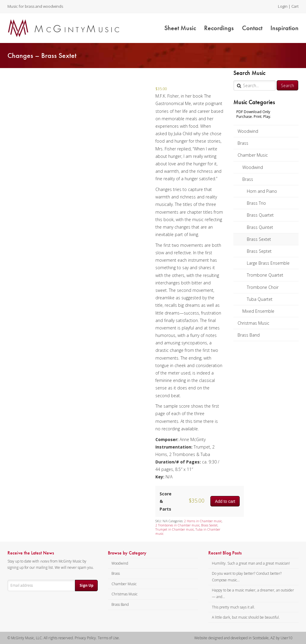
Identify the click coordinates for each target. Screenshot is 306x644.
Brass (243, 143)
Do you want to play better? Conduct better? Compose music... (247, 577)
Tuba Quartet (260, 299)
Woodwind (248, 131)
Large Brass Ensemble (268, 263)
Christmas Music (253, 323)
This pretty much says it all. (233, 607)
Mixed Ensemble (258, 311)
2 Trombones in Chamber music (178, 525)
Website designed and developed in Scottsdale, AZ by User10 (243, 638)
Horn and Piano (262, 191)
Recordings (219, 28)
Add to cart (225, 501)
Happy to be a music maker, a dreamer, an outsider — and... (253, 593)
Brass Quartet (260, 215)
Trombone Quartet (265, 275)
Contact (252, 28)
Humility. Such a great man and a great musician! (251, 563)
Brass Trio (256, 203)
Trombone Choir (263, 287)
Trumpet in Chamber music (175, 529)
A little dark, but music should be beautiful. (246, 617)
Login (283, 6)
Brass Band (249, 335)
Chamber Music (253, 155)
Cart (295, 6)
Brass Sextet (259, 239)
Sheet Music (180, 28)
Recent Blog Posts (225, 553)
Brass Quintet (260, 227)
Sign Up (87, 585)
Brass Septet (259, 251)
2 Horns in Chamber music (203, 521)
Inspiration (284, 28)
